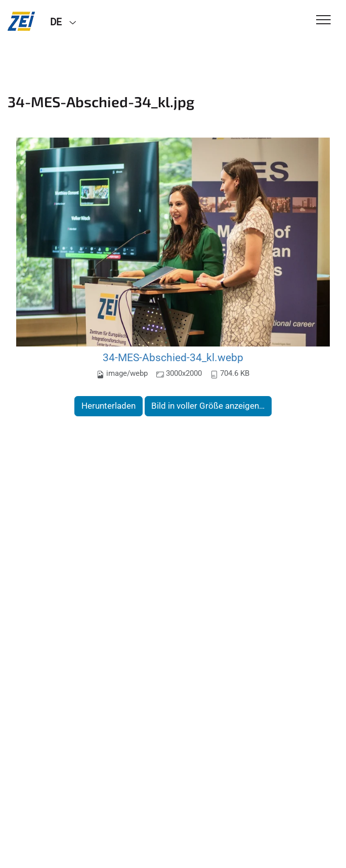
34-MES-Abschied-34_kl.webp (173, 357)
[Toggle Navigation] (323, 20)
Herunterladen (109, 406)
